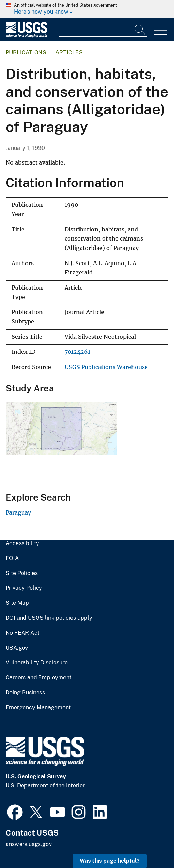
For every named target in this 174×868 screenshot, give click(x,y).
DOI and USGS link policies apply (49, 618)
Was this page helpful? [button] (110, 861)
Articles (69, 52)
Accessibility (22, 543)
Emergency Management (38, 708)
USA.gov (17, 648)
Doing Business (25, 693)
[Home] (27, 36)
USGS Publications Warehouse (106, 367)
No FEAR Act (22, 633)
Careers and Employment (39, 678)
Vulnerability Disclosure (37, 663)
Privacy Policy (24, 588)
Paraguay (18, 512)
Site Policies (22, 573)
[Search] (140, 30)
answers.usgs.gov (29, 844)
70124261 (77, 352)
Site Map (17, 603)
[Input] (103, 30)
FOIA (12, 558)
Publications (26, 52)
